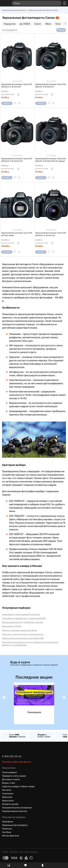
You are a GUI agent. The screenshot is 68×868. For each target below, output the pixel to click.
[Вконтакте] (4, 843)
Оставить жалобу (10, 804)
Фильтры (61, 30)
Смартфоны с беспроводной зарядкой (21, 615)
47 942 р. (39, 172)
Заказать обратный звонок (17, 762)
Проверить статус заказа (14, 776)
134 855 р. (6, 246)
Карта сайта (8, 801)
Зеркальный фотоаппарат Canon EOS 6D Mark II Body (17, 234)
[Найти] (58, 3)
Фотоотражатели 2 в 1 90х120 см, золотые (23, 622)
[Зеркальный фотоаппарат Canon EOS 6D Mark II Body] (17, 205)
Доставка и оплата (11, 780)
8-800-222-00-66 (12, 756)
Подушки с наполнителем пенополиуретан (23, 634)
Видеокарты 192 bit (12, 626)
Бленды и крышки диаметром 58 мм (20, 630)
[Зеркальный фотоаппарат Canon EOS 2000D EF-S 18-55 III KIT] (17, 56)
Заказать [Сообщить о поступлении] (7, 103)
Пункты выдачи (9, 772)
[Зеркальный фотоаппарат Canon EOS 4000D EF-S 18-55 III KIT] (51, 205)
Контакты (7, 790)
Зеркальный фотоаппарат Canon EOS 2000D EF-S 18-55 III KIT (17, 86)
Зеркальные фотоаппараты (15, 825)
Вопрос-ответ (9, 783)
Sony (58, 24)
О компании (8, 794)
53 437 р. (39, 98)
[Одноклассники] (9, 843)
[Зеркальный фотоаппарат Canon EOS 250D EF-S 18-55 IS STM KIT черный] (51, 131)
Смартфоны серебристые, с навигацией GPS (24, 618)
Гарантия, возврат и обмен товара (18, 787)
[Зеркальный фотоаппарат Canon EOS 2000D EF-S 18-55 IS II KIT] (17, 131)
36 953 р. (5, 98)
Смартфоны (8, 822)
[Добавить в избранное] (15, 103)
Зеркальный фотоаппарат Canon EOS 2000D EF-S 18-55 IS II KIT (17, 160)
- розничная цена (8, 93)
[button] (4, 698)
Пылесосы (7, 829)
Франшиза (7, 797)
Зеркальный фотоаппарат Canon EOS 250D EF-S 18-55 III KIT (51, 86)
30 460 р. (39, 246)
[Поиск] (37, 3)
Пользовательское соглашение (17, 808)
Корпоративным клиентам (15, 811)
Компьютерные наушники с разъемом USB (23, 638)
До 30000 (25, 24)
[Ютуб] (14, 843)
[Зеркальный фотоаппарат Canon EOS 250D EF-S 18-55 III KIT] (51, 56)
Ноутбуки (7, 832)
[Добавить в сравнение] (19, 103)
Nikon (48, 24)
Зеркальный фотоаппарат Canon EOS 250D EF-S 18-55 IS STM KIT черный (51, 160)
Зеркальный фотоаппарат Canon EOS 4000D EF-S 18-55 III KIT (51, 234)
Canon (38, 24)
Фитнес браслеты (11, 836)
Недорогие (10, 24)
